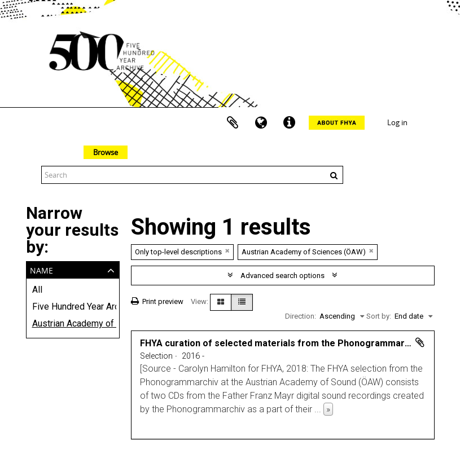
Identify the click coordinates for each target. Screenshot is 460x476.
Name (41, 269)
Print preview (157, 301)
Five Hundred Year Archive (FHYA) (73, 307)
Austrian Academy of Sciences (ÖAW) (73, 323)
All (37, 290)
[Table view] (242, 302)
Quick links (289, 123)
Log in (397, 122)
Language (261, 123)
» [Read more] (328, 409)
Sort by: (379, 316)
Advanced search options (282, 276)
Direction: (301, 316)
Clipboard (233, 123)
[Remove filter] (227, 251)
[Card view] (221, 302)
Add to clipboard (420, 342)
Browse (106, 152)
